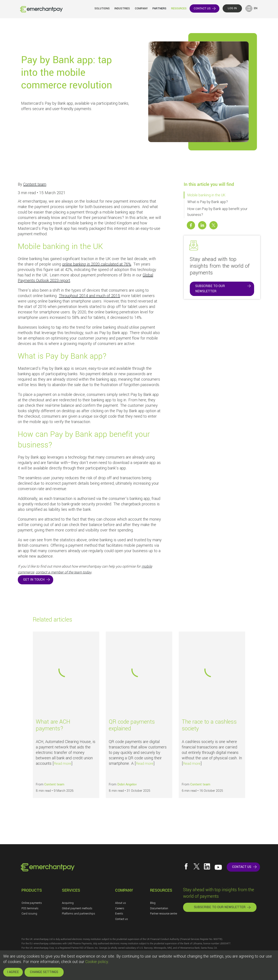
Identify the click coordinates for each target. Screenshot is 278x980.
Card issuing (29, 914)
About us (121, 903)
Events (119, 914)
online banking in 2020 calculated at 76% (97, 264)
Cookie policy (97, 962)
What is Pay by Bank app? (208, 202)
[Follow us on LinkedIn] (207, 866)
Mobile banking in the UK (206, 195)
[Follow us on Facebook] (186, 866)
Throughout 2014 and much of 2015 (89, 296)
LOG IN (232, 8)
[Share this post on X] (213, 225)
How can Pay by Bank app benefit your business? (217, 212)
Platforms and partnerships (79, 914)
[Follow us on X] (197, 866)
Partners (159, 8)
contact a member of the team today (64, 572)
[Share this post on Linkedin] (202, 225)
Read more (63, 764)
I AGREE (13, 972)
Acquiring (68, 903)
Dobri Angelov (127, 784)
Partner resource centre (164, 914)
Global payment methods (77, 908)
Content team (35, 184)
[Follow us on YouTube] (218, 867)
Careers (120, 908)
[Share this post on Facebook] (191, 225)
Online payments (32, 903)
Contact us (122, 919)
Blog (153, 903)
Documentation (159, 908)
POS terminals (30, 908)
